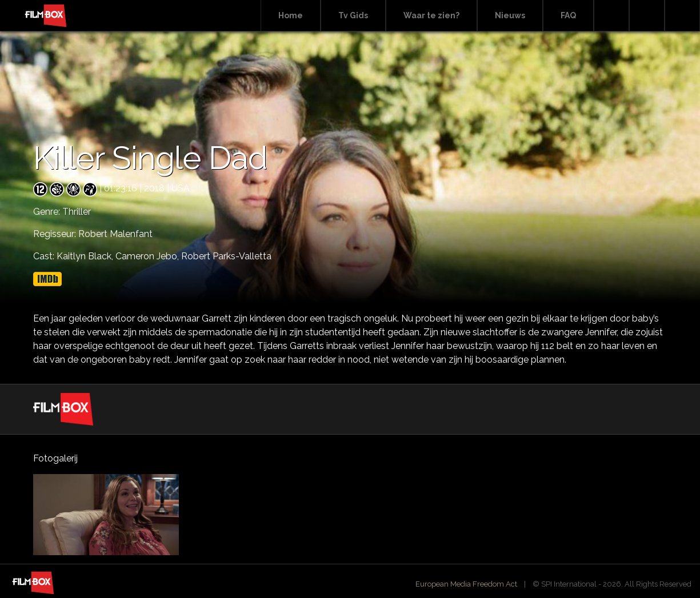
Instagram (682, 16)
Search (611, 16)
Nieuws (510, 15)
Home (291, 15)
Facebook (647, 16)
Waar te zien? (431, 15)
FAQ (568, 15)
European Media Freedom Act (466, 584)
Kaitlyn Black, (86, 256)
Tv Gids (353, 15)
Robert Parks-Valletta (226, 256)
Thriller (77, 212)
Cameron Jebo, (148, 256)
